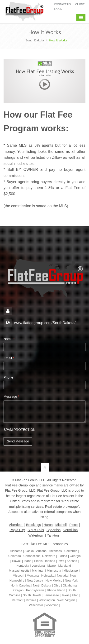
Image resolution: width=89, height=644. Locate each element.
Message (11, 397)
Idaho (28, 561)
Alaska (29, 551)
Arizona (41, 551)
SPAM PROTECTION (19, 430)
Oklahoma (70, 585)
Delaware (49, 556)
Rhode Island (56, 590)
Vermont (18, 600)
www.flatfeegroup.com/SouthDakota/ (45, 323)
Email (9, 358)
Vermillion (71, 530)
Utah (75, 595)
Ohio (57, 585)
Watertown (36, 535)
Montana (33, 576)
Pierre (74, 525)
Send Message (18, 441)
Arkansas (55, 551)
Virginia (31, 600)
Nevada (62, 576)
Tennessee (51, 595)
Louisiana (38, 566)
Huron (48, 525)
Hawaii (16, 561)
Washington (47, 600)
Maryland (64, 566)
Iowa (61, 561)
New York (71, 580)
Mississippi (71, 571)
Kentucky (23, 566)
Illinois (38, 561)
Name (9, 339)
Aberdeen (16, 525)
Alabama (16, 551)
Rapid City (17, 530)
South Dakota (35, 40)
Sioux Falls (36, 530)
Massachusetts (19, 571)
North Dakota (42, 585)
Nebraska (48, 576)
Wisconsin (36, 605)
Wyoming (52, 605)
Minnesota (54, 571)
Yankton (53, 535)
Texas (66, 595)
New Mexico (54, 580)
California (71, 551)
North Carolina (21, 585)
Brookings (33, 525)
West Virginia (66, 600)
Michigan (38, 571)
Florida (62, 556)
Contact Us (63, 4)
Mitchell (61, 525)
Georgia (75, 556)
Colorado (15, 556)
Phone (8, 377)
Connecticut (31, 556)
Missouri (19, 576)
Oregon (18, 590)
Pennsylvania (35, 590)
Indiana (50, 561)
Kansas (72, 561)
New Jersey (35, 580)
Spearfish (54, 530)
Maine (51, 566)
